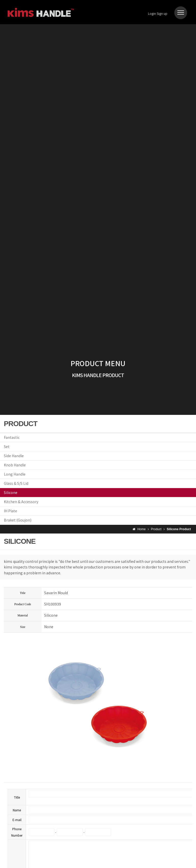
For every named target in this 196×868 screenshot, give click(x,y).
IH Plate (10, 511)
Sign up (162, 13)
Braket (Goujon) (18, 520)
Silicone (11, 492)
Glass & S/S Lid (16, 483)
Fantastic (12, 437)
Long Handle (15, 474)
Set (7, 447)
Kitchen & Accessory (21, 502)
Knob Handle (15, 465)
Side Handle (14, 456)
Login (152, 13)
